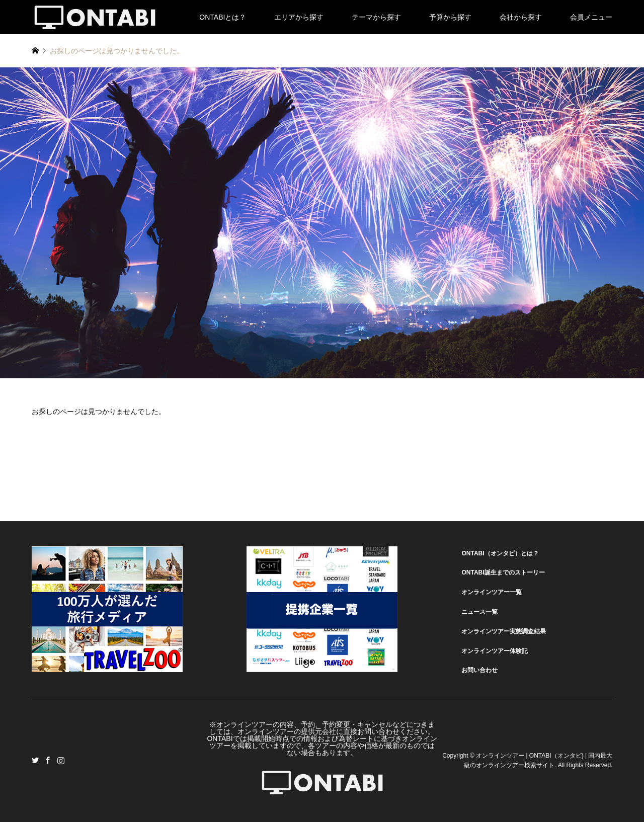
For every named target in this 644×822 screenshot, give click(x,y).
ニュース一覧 (479, 612)
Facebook (48, 760)
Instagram (61, 760)
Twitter (35, 760)
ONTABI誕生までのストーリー (503, 572)
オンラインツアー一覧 (492, 592)
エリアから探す (299, 17)
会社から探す (521, 17)
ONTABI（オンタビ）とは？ (500, 553)
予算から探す (450, 17)
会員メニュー (591, 17)
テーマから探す (376, 17)
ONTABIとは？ (223, 17)
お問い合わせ (479, 670)
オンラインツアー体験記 (495, 651)
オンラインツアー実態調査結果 (504, 631)
